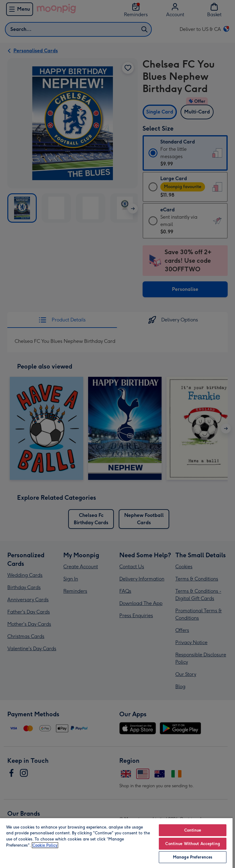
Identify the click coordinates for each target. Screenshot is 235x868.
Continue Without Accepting (192, 844)
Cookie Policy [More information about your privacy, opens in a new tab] (45, 845)
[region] (116, 843)
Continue (193, 830)
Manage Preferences (193, 857)
